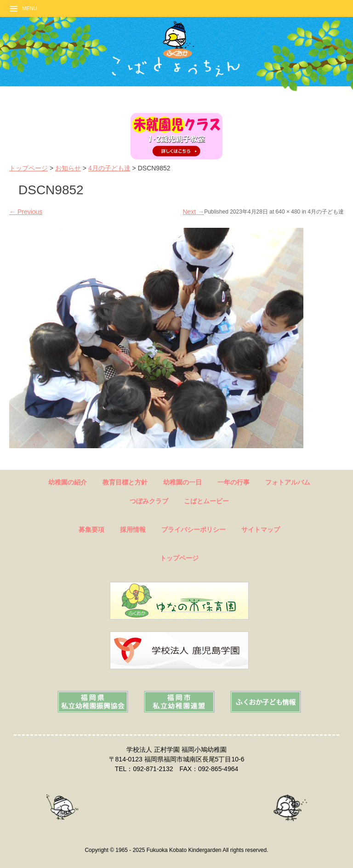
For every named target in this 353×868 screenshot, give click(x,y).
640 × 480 (288, 212)
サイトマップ (261, 530)
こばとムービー (206, 501)
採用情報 (133, 530)
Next (193, 212)
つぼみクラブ (149, 501)
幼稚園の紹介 (68, 482)
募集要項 (91, 530)
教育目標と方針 (125, 482)
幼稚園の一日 (182, 482)
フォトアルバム (288, 482)
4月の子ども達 (109, 168)
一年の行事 (233, 482)
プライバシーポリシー (194, 530)
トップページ (28, 168)
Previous (26, 212)
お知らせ (68, 168)
